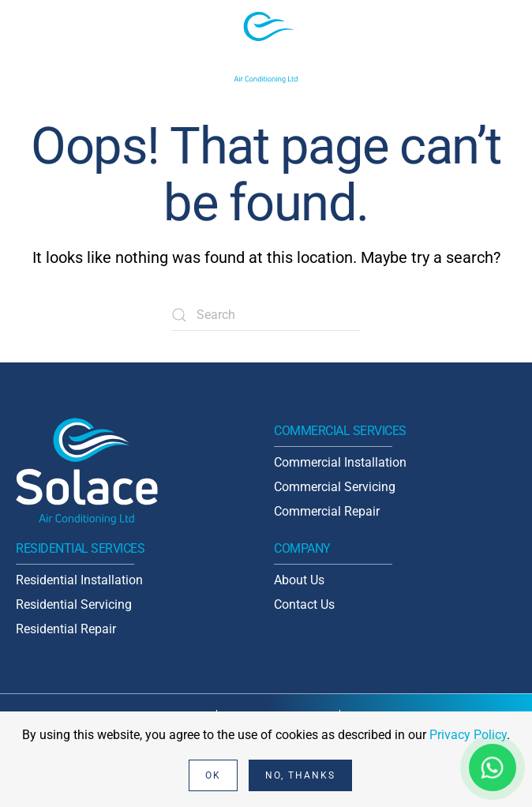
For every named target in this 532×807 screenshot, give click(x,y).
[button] (508, 47)
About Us (299, 580)
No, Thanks (300, 775)
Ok (213, 775)
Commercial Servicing (335, 487)
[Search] (266, 315)
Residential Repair (66, 629)
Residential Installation (79, 580)
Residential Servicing (74, 604)
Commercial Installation (340, 462)
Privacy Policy (468, 735)
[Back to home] (266, 48)
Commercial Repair (327, 511)
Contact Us (304, 604)
